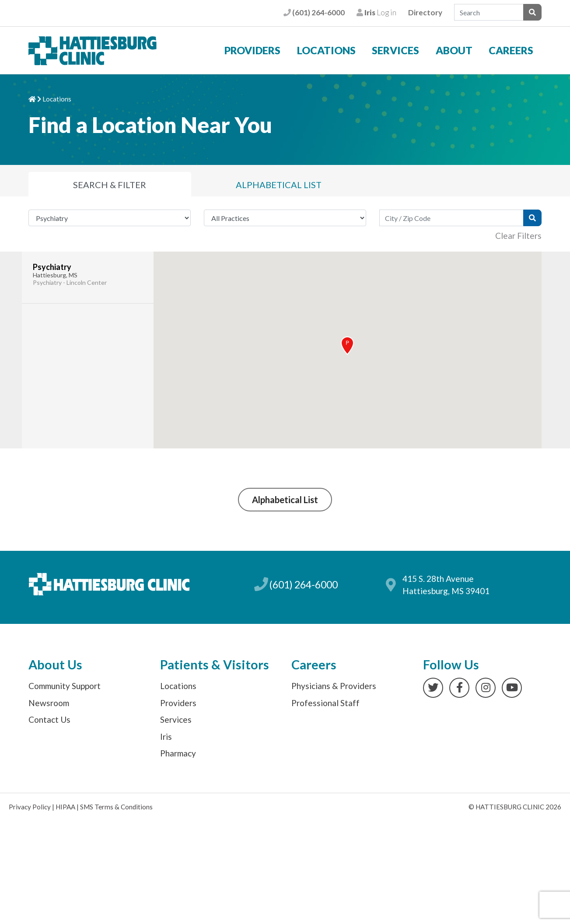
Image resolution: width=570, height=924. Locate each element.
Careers (511, 50)
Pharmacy (178, 753)
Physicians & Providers (334, 686)
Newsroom (49, 703)
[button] (347, 346)
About (454, 50)
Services (395, 50)
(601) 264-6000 (314, 12)
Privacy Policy (30, 807)
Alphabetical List (285, 500)
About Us (55, 665)
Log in (376, 12)
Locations (326, 50)
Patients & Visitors (215, 665)
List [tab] (279, 185)
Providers (252, 50)
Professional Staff (325, 703)
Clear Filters (518, 236)
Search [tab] (110, 185)
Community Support (65, 686)
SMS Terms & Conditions (116, 807)
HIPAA (65, 807)
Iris (166, 737)
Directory (425, 12)
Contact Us (49, 719)
